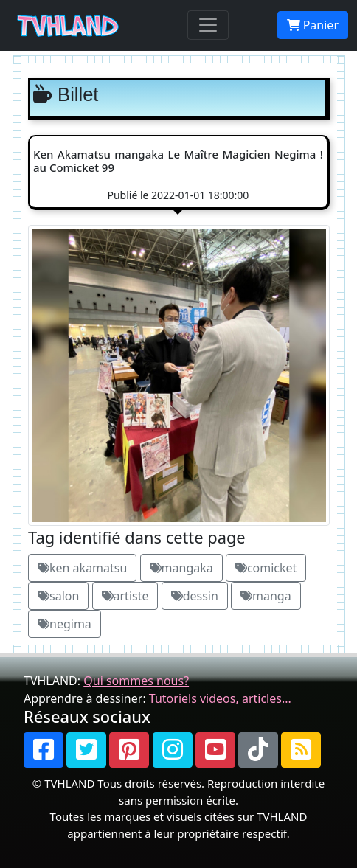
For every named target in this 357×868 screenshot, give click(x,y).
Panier (313, 25)
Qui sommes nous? (136, 681)
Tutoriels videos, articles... (220, 698)
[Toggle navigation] (208, 25)
